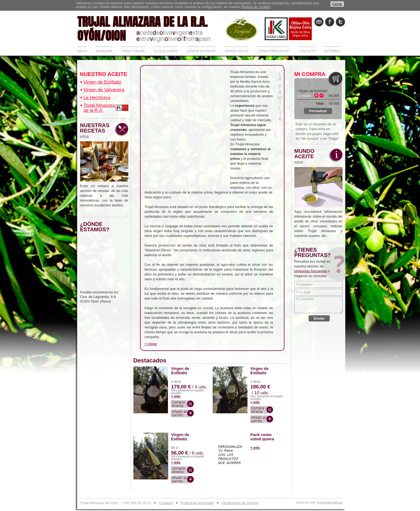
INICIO (82, 51)
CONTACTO (307, 51)
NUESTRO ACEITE (104, 74)
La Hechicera (97, 98)
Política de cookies (256, 7)
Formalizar (318, 111)
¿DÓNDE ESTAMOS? (201, 51)
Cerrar (337, 4)
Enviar (319, 318)
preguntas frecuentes (311, 271)
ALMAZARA (104, 51)
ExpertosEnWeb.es (330, 503)
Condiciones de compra (240, 503)
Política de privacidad (197, 503)
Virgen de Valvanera (104, 90)
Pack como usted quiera (262, 437)
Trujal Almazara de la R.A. (99, 108)
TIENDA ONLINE (133, 51)
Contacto (166, 503)
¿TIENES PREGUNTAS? (273, 51)
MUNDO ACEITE (237, 51)
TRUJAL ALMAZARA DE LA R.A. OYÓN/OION (150, 28)
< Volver (151, 344)
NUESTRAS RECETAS (96, 130)
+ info (176, 396)
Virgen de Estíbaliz (102, 82)
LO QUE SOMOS (166, 51)
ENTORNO (332, 51)
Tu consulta (318, 305)
